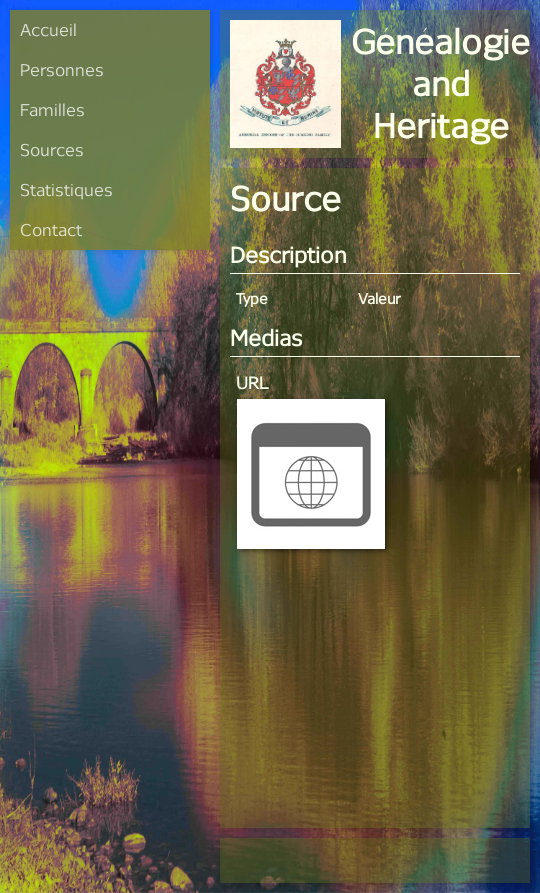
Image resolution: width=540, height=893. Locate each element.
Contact (51, 229)
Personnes (62, 69)
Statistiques (66, 189)
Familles (52, 109)
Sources (52, 149)
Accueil (48, 29)
